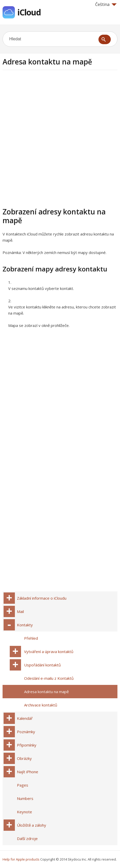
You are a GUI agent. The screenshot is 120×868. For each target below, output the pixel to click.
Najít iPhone (28, 772)
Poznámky (26, 732)
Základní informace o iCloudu (42, 598)
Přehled (31, 638)
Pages (23, 785)
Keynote (24, 812)
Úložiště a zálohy (32, 825)
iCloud (29, 12)
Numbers (25, 798)
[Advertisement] (60, 138)
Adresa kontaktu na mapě (46, 692)
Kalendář (25, 718)
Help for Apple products (21, 859)
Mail (20, 611)
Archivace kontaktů (41, 705)
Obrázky (24, 758)
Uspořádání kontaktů (42, 665)
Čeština (106, 4)
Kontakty (25, 625)
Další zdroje (27, 838)
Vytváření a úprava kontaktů (49, 652)
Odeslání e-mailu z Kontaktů (49, 678)
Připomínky (27, 745)
